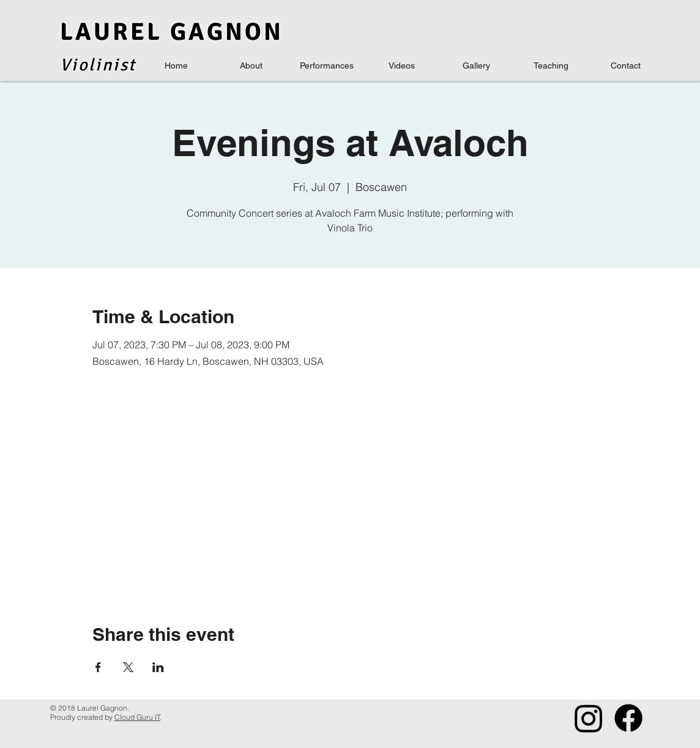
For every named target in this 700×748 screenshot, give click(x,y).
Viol (78, 65)
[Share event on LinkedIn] (158, 667)
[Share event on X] (128, 667)
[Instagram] (589, 718)
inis (112, 65)
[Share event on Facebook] (98, 667)
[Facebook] (628, 718)
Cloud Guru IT (137, 717)
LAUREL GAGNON (172, 32)
